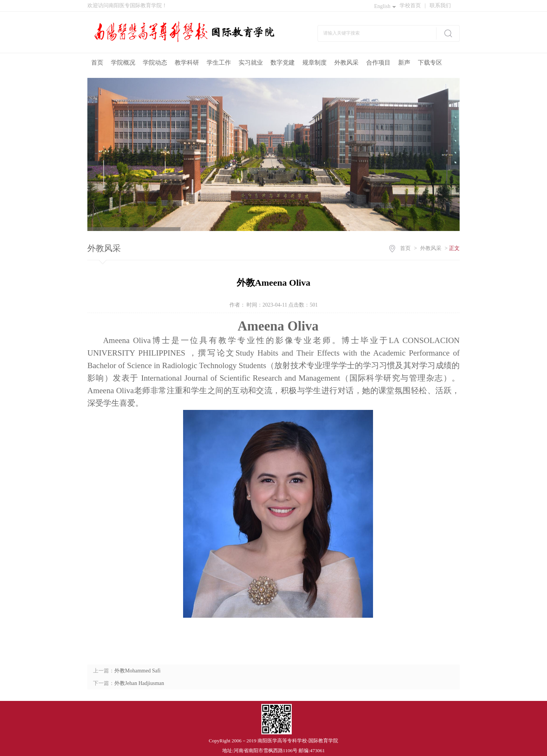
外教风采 (346, 62)
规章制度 (315, 62)
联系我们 (440, 6)
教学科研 (187, 62)
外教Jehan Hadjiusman (139, 683)
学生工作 (219, 62)
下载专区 (430, 62)
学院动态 (155, 62)
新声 (404, 62)
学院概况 (123, 62)
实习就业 (251, 62)
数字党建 (283, 62)
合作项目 (378, 62)
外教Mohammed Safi (138, 671)
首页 (97, 62)
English (385, 6)
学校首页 (413, 6)
